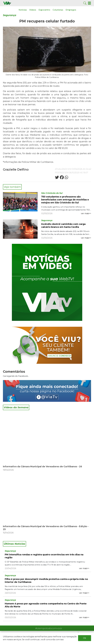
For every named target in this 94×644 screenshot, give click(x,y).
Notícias (23, 10)
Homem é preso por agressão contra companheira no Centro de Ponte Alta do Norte (46, 605)
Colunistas (58, 10)
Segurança (10, 15)
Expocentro (44, 10)
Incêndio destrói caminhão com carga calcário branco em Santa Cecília (63, 226)
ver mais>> (86, 213)
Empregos (71, 10)
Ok (85, 638)
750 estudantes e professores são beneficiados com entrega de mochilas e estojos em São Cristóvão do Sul (65, 200)
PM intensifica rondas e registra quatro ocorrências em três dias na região (44, 556)
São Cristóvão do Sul (52, 193)
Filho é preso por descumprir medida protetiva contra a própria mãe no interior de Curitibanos (46, 581)
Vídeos (33, 10)
